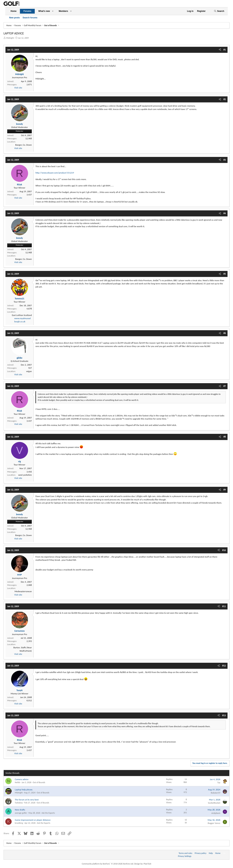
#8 (225, 437)
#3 (225, 160)
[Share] (220, 50)
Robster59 (216, 793)
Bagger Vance (214, 823)
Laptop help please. (24, 790)
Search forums (30, 18)
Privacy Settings (185, 856)
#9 (225, 490)
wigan (29, 371)
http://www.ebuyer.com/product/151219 (55, 173)
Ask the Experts (48, 813)
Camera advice (22, 779)
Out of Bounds (39, 782)
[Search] (219, 11)
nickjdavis (216, 813)
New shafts (20, 810)
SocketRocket (214, 803)
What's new (44, 11)
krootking (19, 823)
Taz (219, 782)
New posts (14, 18)
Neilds (17, 782)
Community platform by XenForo (108, 864)
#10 (224, 550)
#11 (224, 606)
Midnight (10, 38)
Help (211, 853)
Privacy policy (201, 853)
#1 (225, 50)
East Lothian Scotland (22, 315)
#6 (225, 333)
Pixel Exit (147, 864)
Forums (27, 11)
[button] (53, 11)
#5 (225, 274)
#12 (224, 666)
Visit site (18, 88)
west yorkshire (25, 475)
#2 (225, 99)
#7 (225, 386)
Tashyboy (19, 803)
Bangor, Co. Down (23, 145)
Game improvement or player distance (33, 820)
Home (13, 11)
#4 (225, 213)
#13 (224, 715)
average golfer (21, 813)
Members (63, 11)
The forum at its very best (27, 800)
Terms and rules (185, 853)
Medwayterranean (23, 591)
